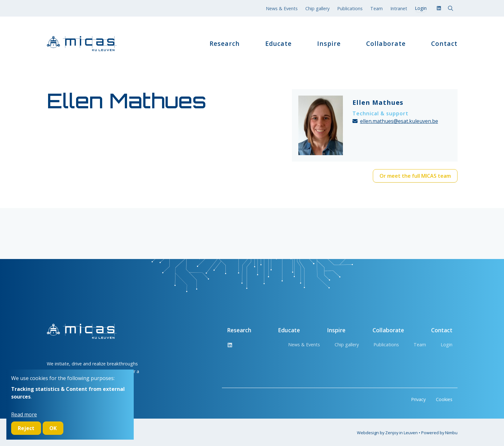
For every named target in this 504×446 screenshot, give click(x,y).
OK (53, 428)
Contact (444, 44)
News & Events (282, 8)
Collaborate (386, 44)
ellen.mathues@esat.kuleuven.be (399, 121)
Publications (350, 8)
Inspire (329, 44)
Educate (278, 44)
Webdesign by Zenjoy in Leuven (387, 433)
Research (225, 44)
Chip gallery (317, 8)
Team (376, 8)
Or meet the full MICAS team (415, 176)
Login (447, 345)
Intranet (399, 8)
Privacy (418, 399)
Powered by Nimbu (439, 433)
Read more (24, 414)
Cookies (444, 399)
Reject (26, 428)
